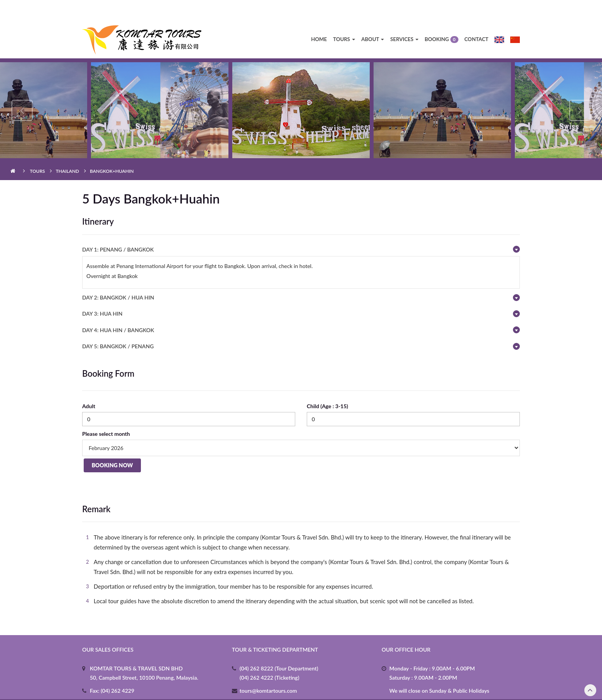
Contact (477, 19)
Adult (89, 386)
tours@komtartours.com (268, 671)
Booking (442, 20)
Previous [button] (22, 90)
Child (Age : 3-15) (327, 386)
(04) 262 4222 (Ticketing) (270, 658)
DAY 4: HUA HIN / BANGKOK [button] (118, 310)
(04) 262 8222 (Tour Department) (279, 648)
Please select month (106, 414)
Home (319, 19)
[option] (301, 90)
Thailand (67, 151)
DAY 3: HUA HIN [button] (102, 294)
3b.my (379, 689)
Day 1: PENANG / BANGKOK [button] (118, 229)
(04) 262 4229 (117, 671)
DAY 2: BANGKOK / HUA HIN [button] (118, 277)
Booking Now (111, 447)
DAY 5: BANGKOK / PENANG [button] (118, 326)
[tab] (301, 229)
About (373, 19)
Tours (344, 19)
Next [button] (580, 90)
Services (404, 19)
